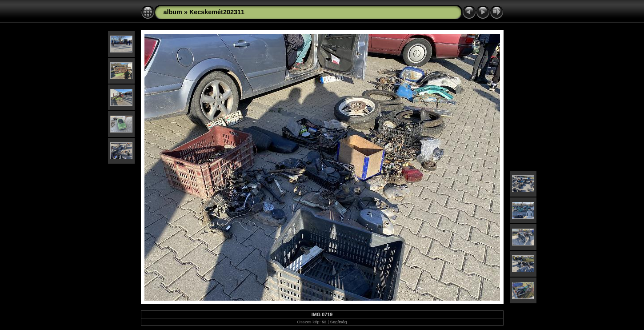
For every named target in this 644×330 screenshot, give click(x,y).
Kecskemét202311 (217, 12)
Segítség (339, 322)
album (173, 12)
